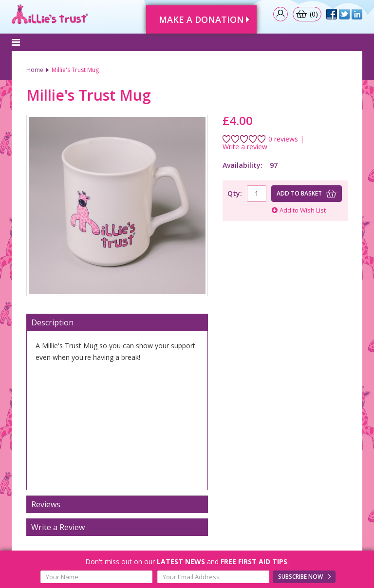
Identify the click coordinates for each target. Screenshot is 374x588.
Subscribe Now (300, 577)
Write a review (245, 147)
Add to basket (299, 193)
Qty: (235, 193)
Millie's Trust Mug (75, 70)
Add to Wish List (299, 210)
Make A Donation (201, 19)
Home (35, 70)
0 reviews (283, 139)
